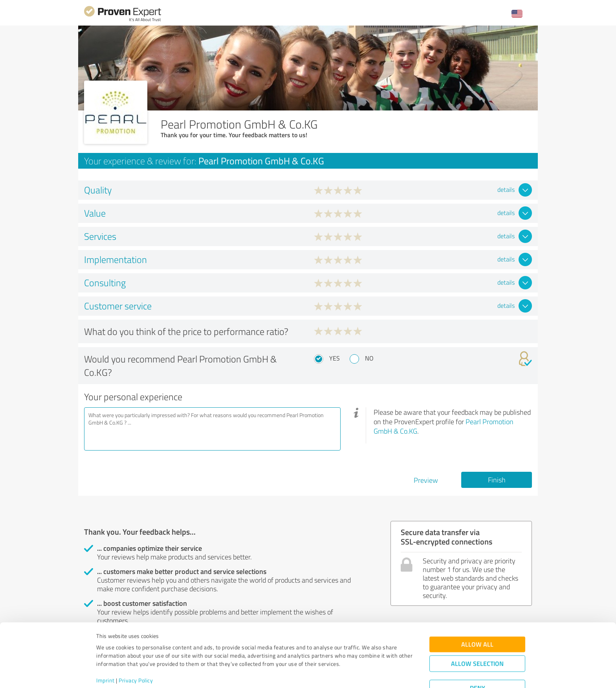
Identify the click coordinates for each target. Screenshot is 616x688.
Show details (357, 673)
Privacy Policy (136, 651)
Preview (426, 480)
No (369, 358)
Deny (478, 659)
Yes (335, 358)
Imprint (105, 651)
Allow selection (477, 634)
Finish (497, 480)
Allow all (477, 615)
